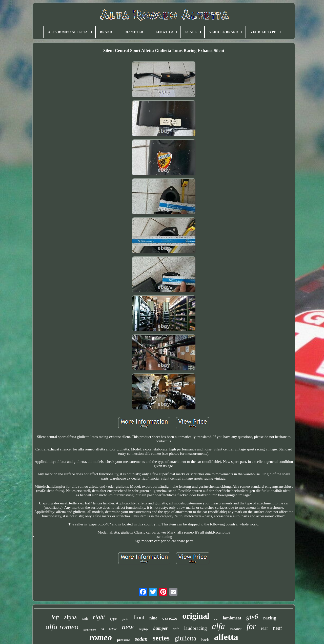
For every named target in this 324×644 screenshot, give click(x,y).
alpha (70, 617)
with (85, 619)
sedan (141, 639)
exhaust (236, 629)
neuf (277, 628)
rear (264, 628)
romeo (101, 637)
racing (270, 618)
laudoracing (195, 628)
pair (176, 629)
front (139, 617)
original (196, 616)
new (128, 627)
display (144, 629)
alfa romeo (62, 627)
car (216, 619)
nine (153, 618)
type (114, 618)
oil (102, 629)
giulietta (185, 638)
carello (170, 619)
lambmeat (232, 618)
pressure (123, 640)
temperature (90, 630)
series (161, 638)
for (251, 626)
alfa (218, 626)
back (205, 640)
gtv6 (252, 617)
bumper (160, 628)
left (55, 617)
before (113, 629)
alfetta (226, 637)
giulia (125, 619)
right (99, 617)
